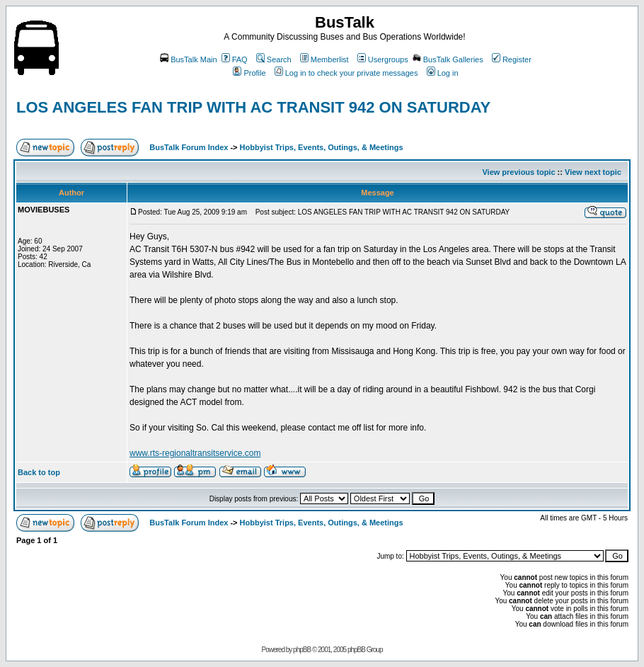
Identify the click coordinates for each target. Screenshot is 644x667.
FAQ (235, 59)
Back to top (39, 472)
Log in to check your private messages (346, 73)
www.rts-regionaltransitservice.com (195, 453)
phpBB (302, 650)
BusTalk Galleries (448, 59)
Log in (443, 73)
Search (274, 59)
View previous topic (518, 172)
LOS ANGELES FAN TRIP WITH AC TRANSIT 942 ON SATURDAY (253, 107)
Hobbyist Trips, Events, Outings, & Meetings (322, 147)
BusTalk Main (188, 59)
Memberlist (324, 59)
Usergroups (383, 59)
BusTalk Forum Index (189, 147)
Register (512, 59)
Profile (249, 73)
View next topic (593, 172)
